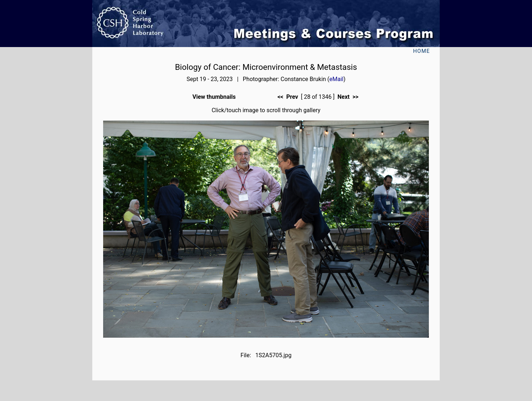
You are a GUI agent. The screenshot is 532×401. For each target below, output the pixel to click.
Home (421, 51)
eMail (336, 79)
